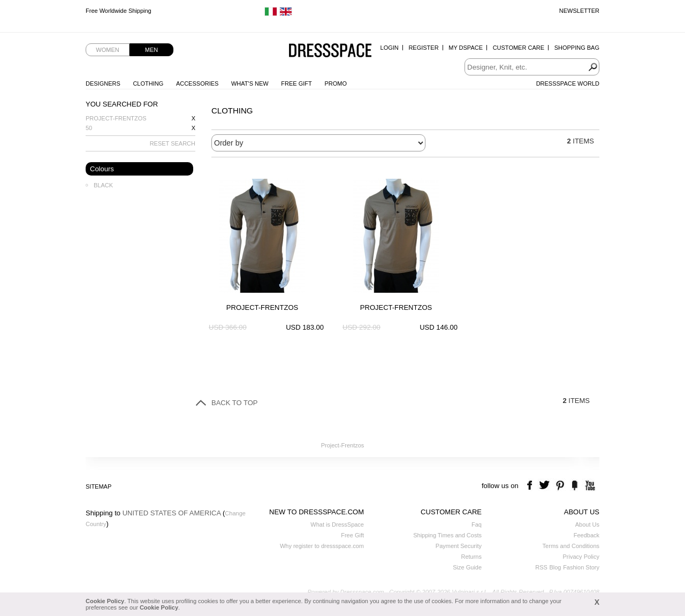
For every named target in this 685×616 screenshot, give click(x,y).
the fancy (574, 486)
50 (89, 128)
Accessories (197, 83)
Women (107, 50)
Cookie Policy (105, 601)
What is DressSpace (337, 524)
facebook (531, 486)
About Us (587, 524)
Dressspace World (568, 83)
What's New (250, 83)
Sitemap (98, 486)
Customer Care (519, 48)
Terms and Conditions (571, 546)
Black (103, 185)
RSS (541, 567)
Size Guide (467, 567)
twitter (546, 486)
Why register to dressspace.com (322, 546)
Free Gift (296, 83)
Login (390, 48)
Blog (555, 567)
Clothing (148, 83)
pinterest (560, 486)
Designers (103, 83)
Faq (477, 524)
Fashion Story (581, 567)
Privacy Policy (581, 557)
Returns (471, 557)
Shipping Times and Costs (447, 535)
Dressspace (330, 51)
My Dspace (466, 48)
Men (151, 50)
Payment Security (459, 546)
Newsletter (579, 11)
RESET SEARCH (173, 143)
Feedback (587, 535)
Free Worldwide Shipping (119, 11)
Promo (336, 83)
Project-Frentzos (116, 118)
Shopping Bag (577, 48)
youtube (589, 486)
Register (423, 48)
